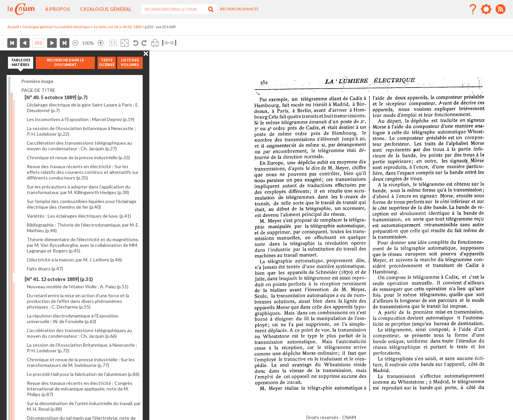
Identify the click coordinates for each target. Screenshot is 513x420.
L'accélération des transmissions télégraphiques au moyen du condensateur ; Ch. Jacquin (79, 146)
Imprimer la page (155, 43)
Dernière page (65, 43)
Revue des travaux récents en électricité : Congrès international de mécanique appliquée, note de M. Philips (80, 389)
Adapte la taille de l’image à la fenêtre (125, 43)
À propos (58, 9)
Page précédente (25, 43)
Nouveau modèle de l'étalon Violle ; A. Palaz (78, 286)
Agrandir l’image (101, 43)
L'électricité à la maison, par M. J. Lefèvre (74, 260)
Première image (37, 81)
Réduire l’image (75, 43)
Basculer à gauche (165, 43)
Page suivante (52, 43)
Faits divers (45, 269)
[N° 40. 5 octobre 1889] (56, 97)
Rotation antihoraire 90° (136, 43)
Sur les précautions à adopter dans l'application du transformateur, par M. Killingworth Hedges (79, 189)
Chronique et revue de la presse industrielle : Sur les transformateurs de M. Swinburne (81, 362)
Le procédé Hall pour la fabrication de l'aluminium (83, 374)
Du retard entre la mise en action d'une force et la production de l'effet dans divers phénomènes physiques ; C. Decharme (78, 301)
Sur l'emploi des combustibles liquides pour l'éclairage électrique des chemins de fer (82, 204)
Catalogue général (106, 9)
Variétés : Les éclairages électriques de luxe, (79, 216)
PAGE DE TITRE (38, 90)
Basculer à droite (173, 43)
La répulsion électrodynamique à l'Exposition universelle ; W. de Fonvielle (73, 318)
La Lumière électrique (73, 27)
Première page (12, 43)
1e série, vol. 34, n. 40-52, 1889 (117, 27)
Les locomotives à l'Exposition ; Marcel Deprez (81, 119)
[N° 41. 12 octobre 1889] (59, 279)
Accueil (13, 27)
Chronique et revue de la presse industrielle (78, 157)
